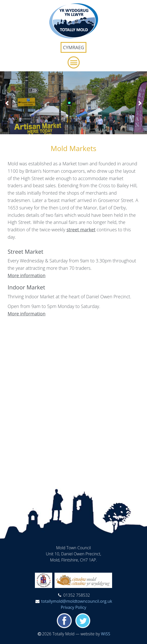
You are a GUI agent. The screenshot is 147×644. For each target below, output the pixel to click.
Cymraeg (73, 47)
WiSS (105, 634)
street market (81, 230)
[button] (73, 62)
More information (26, 275)
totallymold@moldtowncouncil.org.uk (77, 601)
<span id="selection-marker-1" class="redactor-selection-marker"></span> (73, 396)
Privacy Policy (74, 607)
